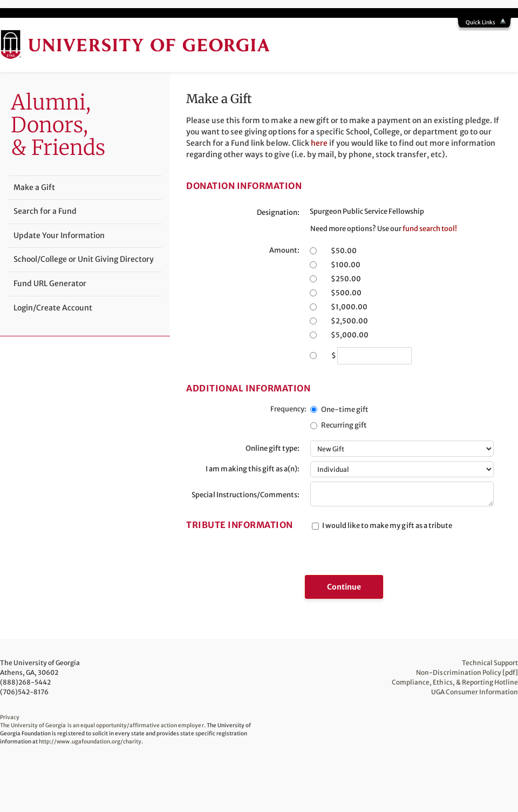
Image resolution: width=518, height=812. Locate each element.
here (319, 143)
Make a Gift (34, 187)
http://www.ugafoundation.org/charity (90, 742)
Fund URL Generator (50, 283)
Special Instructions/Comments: (246, 495)
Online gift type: (272, 448)
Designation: (278, 212)
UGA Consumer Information (475, 692)
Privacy (10, 717)
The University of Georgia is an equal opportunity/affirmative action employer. (103, 725)
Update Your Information (59, 235)
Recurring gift (344, 425)
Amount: (284, 250)
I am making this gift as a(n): (253, 469)
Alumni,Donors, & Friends (58, 125)
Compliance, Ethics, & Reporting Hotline (455, 682)
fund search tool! (430, 228)
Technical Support (490, 663)
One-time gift (345, 410)
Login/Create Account (53, 308)
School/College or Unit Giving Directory (84, 259)
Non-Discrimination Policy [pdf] (467, 672)
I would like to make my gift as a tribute (387, 526)
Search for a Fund (45, 211)
